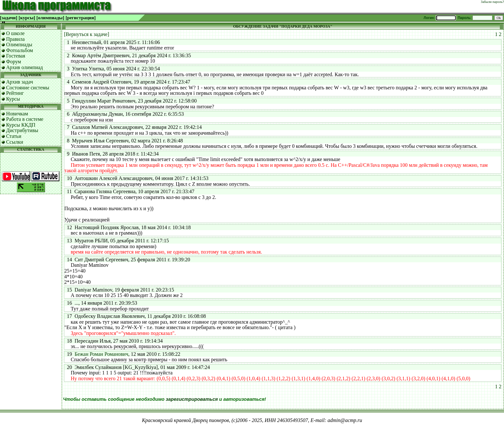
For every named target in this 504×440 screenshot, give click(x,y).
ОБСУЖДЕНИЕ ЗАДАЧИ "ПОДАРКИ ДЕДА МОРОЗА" (283, 26)
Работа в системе (25, 119)
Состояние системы (28, 88)
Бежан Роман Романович (101, 354)
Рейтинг (15, 93)
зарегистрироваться (192, 399)
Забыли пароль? (492, 2)
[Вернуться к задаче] (87, 34)
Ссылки (15, 142)
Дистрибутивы (22, 130)
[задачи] (9, 18)
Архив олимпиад (25, 67)
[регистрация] (81, 18)
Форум (14, 62)
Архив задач (20, 82)
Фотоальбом (20, 50)
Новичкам (17, 114)
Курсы (13, 99)
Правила (15, 39)
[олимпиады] (50, 18)
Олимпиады (19, 45)
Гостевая (16, 56)
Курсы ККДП (21, 125)
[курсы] (27, 18)
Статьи (14, 136)
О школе (15, 33)
